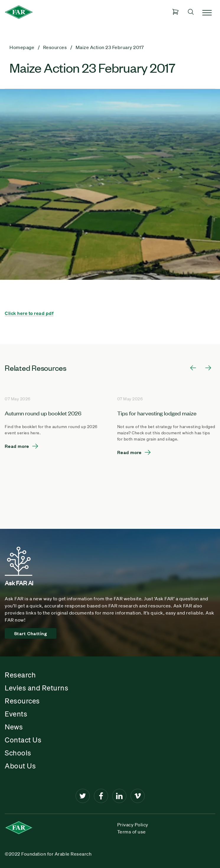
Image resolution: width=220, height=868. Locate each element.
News (14, 727)
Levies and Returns (36, 688)
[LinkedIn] (119, 796)
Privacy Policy (133, 825)
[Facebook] (101, 796)
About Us (20, 766)
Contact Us (23, 740)
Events (16, 714)
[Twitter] (83, 796)
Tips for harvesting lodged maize (157, 413)
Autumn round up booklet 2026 (43, 413)
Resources (22, 701)
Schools (18, 753)
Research (20, 675)
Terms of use (132, 832)
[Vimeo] (138, 796)
